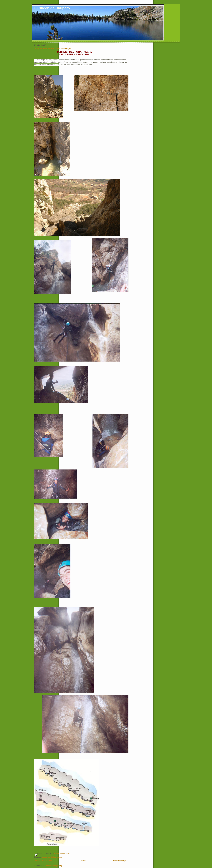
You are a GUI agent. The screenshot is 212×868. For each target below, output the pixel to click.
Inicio (83, 861)
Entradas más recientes (44, 861)
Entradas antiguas (121, 861)
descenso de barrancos (52, 857)
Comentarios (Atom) (53, 866)
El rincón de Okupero (52, 8)
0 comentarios (64, 853)
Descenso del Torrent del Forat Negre (53, 49)
